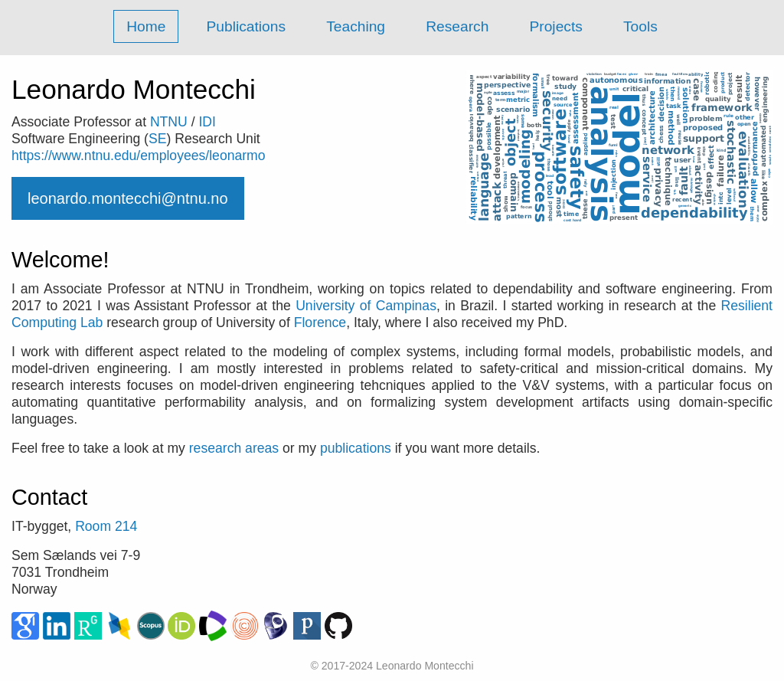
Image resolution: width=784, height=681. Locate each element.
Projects (556, 26)
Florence (320, 322)
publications (356, 448)
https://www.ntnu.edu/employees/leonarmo (139, 156)
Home (146, 26)
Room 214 (106, 526)
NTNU (169, 122)
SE (157, 139)
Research (457, 26)
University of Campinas (366, 306)
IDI (207, 122)
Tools (640, 26)
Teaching (356, 26)
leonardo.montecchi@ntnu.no (128, 198)
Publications (246, 26)
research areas (234, 448)
